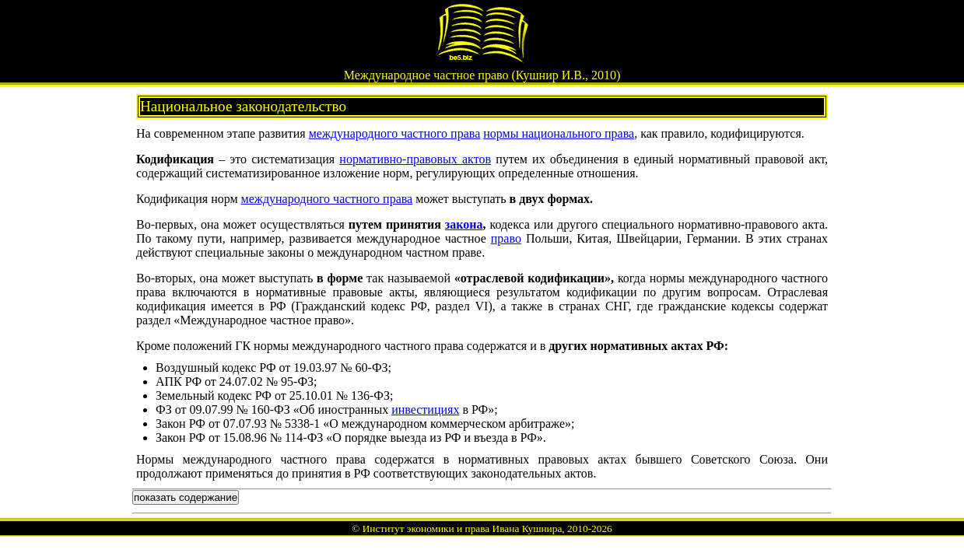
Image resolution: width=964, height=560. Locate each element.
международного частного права (395, 133)
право (506, 238)
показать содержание (186, 497)
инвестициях (425, 409)
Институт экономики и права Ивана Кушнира (463, 528)
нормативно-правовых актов (415, 159)
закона (464, 224)
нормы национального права (559, 133)
